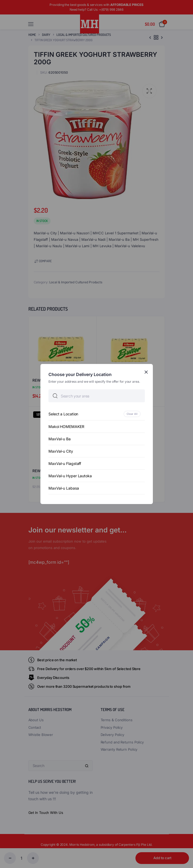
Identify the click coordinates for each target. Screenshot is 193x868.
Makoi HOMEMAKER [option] (66, 427)
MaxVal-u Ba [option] (60, 439)
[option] (97, 414)
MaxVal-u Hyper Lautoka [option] (70, 476)
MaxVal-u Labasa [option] (64, 488)
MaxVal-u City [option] (61, 451)
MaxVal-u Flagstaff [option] (65, 463)
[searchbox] (97, 396)
